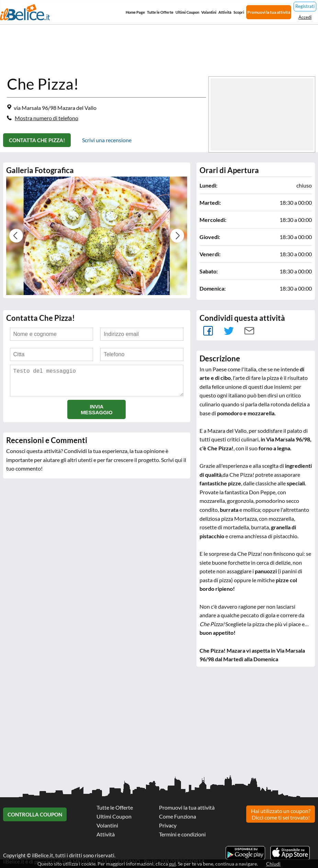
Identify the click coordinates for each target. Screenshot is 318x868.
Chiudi (273, 864)
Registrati (305, 6)
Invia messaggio (97, 415)
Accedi (305, 17)
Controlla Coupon (35, 814)
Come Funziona (178, 816)
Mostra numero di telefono (47, 118)
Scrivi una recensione (107, 140)
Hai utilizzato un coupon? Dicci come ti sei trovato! (281, 814)
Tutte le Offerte (160, 12)
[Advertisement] (159, 725)
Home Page (135, 12)
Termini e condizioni (182, 834)
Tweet (229, 331)
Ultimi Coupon (187, 12)
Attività (225, 12)
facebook (208, 331)
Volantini (209, 12)
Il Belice (25, 12)
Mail (249, 331)
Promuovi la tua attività (269, 12)
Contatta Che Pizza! (37, 140)
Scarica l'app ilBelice (290, 853)
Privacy (168, 825)
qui (172, 864)
